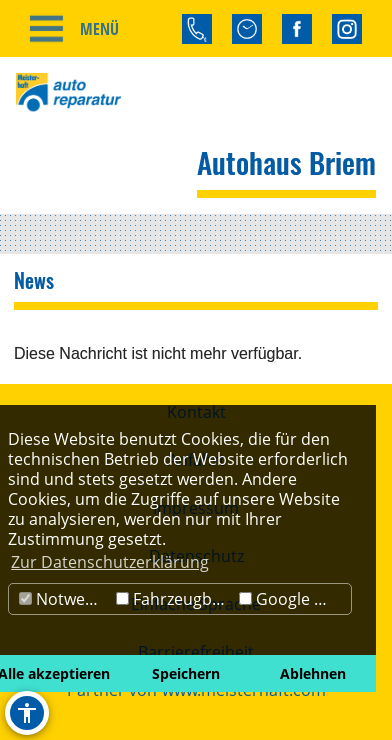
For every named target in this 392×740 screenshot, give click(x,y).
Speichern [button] (186, 673)
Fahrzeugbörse (175, 599)
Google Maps (295, 599)
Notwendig (65, 599)
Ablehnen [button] (313, 673)
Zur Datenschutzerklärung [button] (110, 562)
